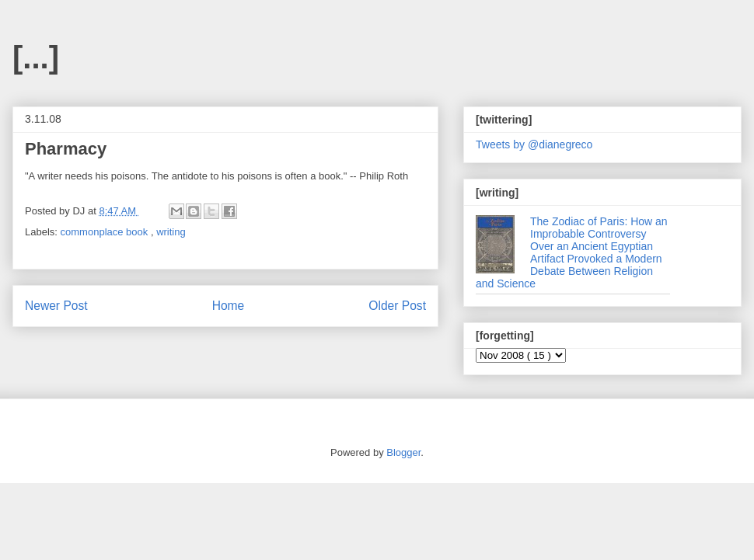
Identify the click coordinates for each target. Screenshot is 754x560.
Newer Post (56, 306)
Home (229, 306)
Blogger (403, 452)
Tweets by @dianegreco (534, 144)
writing (171, 232)
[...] (36, 57)
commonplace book (106, 232)
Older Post (397, 306)
